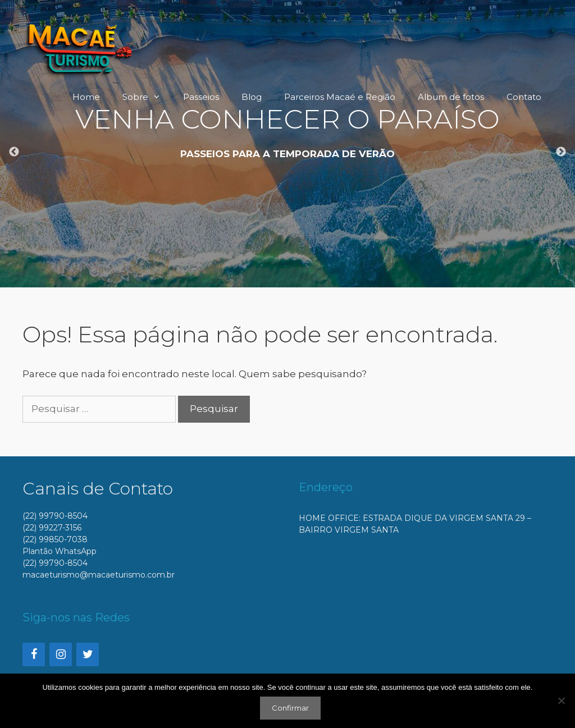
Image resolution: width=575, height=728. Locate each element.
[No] (561, 700)
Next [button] (561, 152)
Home (86, 97)
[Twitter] (88, 654)
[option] (287, 144)
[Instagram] (61, 654)
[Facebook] (34, 654)
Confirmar (290, 708)
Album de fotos (451, 97)
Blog (252, 97)
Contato (524, 97)
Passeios (201, 97)
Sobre (147, 97)
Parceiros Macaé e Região (340, 97)
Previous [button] (14, 152)
